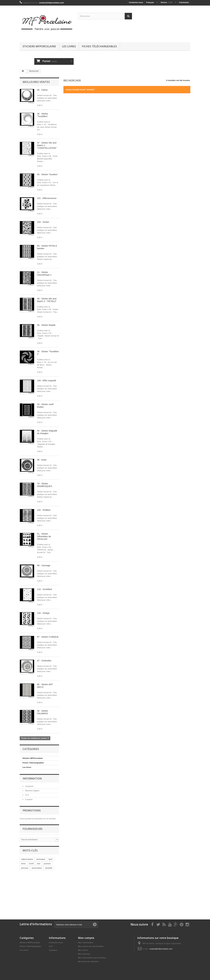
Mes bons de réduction (88, 962)
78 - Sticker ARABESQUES (45, 485)
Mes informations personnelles (92, 958)
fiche (23, 864)
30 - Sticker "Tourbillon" (43, 115)
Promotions (32, 810)
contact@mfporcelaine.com (161, 949)
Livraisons (29, 786)
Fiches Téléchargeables (99, 46)
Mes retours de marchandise (91, 946)
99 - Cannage (44, 565)
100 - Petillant (44, 510)
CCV (27, 795)
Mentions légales (32, 791)
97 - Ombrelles (44, 661)
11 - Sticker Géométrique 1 (44, 273)
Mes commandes (86, 943)
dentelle (49, 868)
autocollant (37, 868)
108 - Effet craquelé (47, 380)
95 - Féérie (42, 90)
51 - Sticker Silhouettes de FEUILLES (44, 536)
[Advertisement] (43, 893)
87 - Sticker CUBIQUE (48, 637)
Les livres (69, 46)
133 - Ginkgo (43, 613)
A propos (29, 799)
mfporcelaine (27, 859)
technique (41, 859)
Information (32, 778)
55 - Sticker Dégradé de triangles (47, 432)
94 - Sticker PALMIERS (43, 712)
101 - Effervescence (47, 198)
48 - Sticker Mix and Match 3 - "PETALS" (47, 300)
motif (31, 864)
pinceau (25, 868)
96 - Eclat (42, 460)
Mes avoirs (83, 950)
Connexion (184, 2)
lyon (51, 859)
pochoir (47, 864)
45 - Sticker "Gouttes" (47, 174)
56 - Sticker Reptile (46, 325)
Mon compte (86, 938)
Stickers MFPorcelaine (39, 46)
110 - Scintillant (45, 589)
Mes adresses (84, 954)
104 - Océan (43, 222)
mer (39, 864)
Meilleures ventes (36, 82)
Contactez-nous (136, 2)
